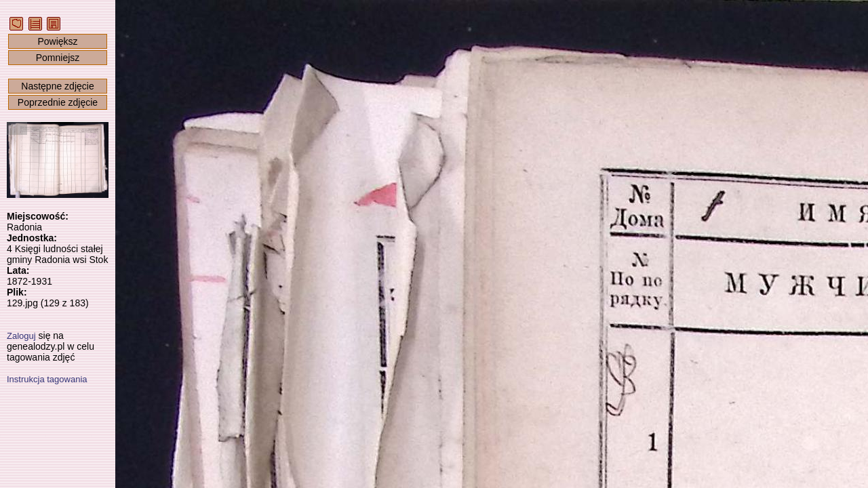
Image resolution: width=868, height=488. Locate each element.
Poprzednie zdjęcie (58, 102)
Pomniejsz (58, 58)
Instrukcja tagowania (47, 379)
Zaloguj (21, 336)
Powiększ (57, 41)
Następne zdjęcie (57, 86)
